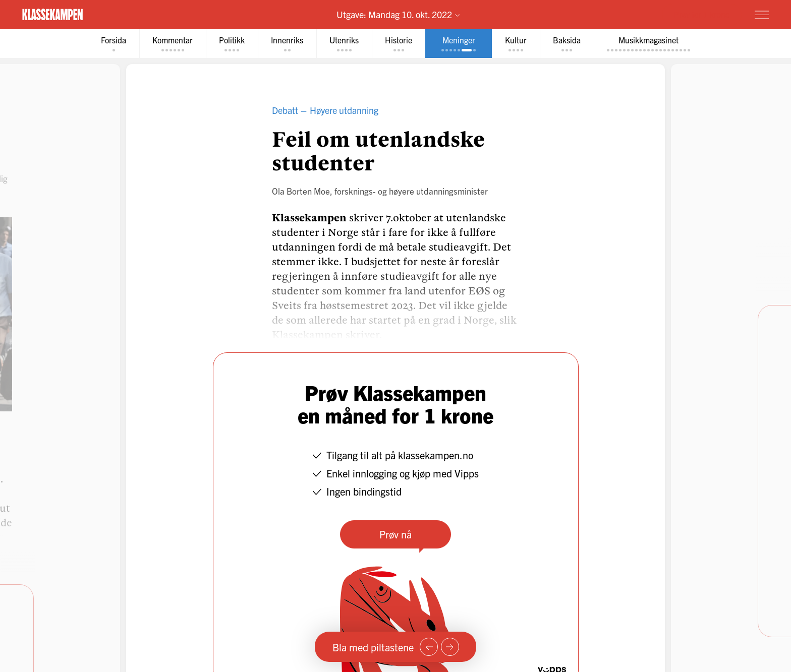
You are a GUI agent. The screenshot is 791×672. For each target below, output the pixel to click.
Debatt (285, 110)
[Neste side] (450, 647)
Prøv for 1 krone (702, 14)
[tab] (114, 44)
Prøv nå (395, 534)
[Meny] (762, 15)
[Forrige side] (429, 647)
